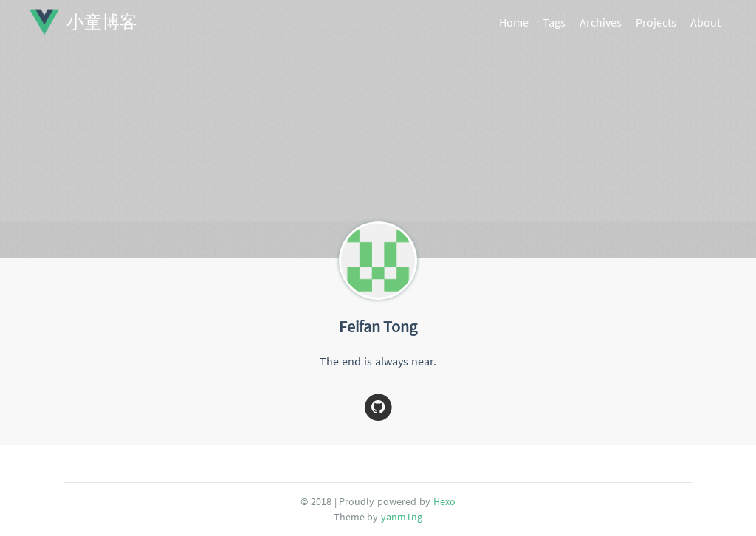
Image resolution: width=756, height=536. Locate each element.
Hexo (444, 501)
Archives (601, 22)
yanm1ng (402, 517)
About (705, 22)
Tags (554, 22)
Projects (656, 22)
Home (514, 22)
